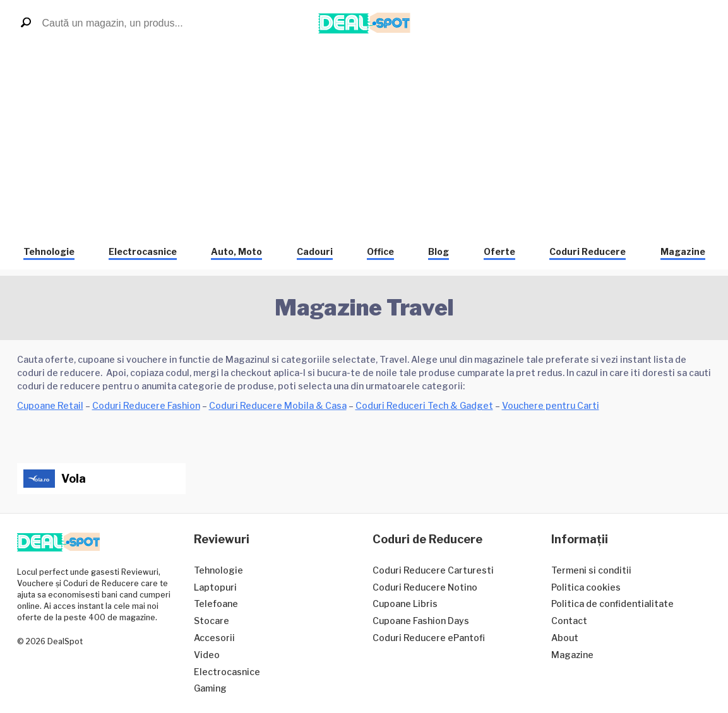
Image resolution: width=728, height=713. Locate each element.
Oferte (499, 251)
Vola (74, 479)
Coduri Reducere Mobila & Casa (278, 405)
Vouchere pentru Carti (551, 405)
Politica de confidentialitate (612, 604)
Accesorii (214, 638)
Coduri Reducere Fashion (146, 405)
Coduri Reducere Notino (425, 587)
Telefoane (216, 604)
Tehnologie (49, 251)
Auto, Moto (236, 251)
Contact (569, 621)
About (565, 638)
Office (380, 251)
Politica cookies (586, 587)
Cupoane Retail (50, 405)
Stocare (212, 621)
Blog (439, 251)
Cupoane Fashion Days (421, 621)
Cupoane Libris (405, 604)
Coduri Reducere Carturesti (433, 570)
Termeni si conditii (591, 570)
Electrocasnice (143, 251)
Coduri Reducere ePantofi (429, 638)
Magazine (683, 251)
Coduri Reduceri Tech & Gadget (424, 405)
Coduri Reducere (588, 251)
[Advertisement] (364, 141)
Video (207, 655)
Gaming (210, 688)
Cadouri (315, 251)
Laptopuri (215, 587)
